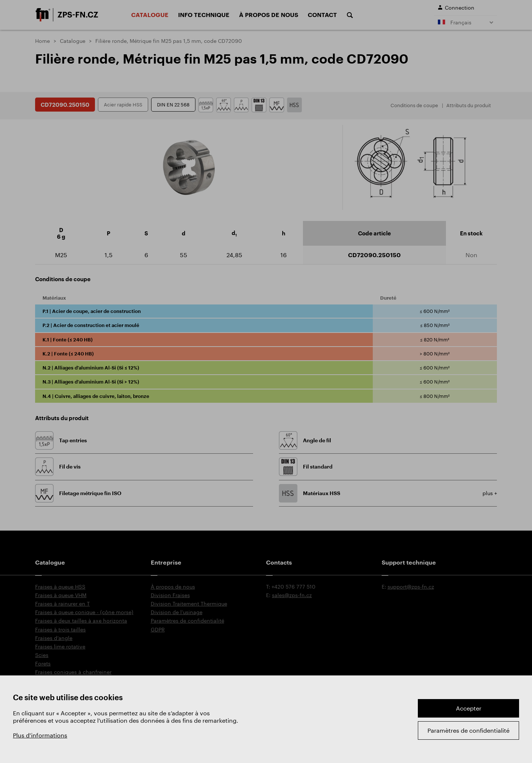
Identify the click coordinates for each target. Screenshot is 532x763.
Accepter (469, 708)
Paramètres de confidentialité (468, 730)
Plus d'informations (40, 735)
